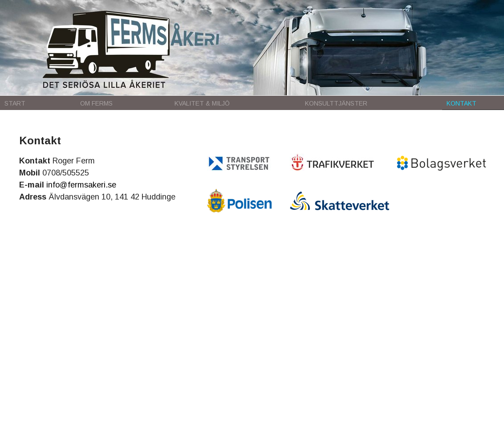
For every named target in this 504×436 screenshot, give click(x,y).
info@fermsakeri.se (81, 185)
